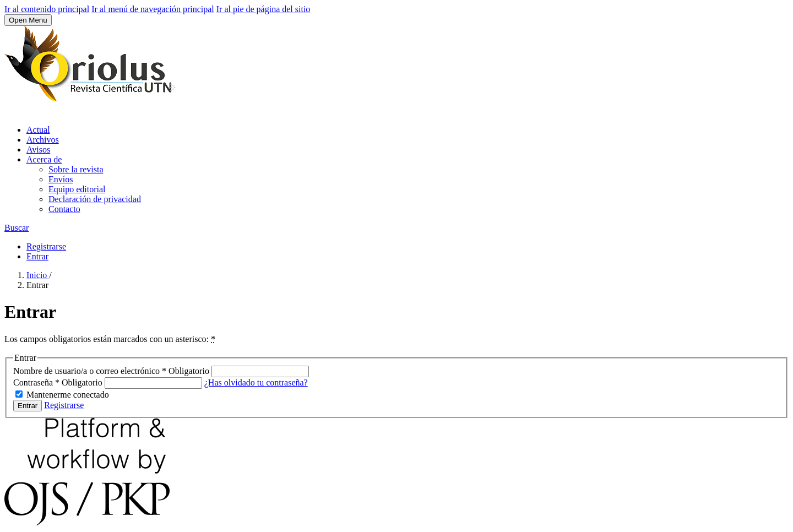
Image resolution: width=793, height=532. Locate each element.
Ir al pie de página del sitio (264, 9)
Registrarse (46, 246)
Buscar (17, 228)
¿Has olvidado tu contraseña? (256, 382)
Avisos (38, 150)
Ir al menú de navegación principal (153, 9)
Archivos (43, 140)
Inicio (38, 275)
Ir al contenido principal (47, 9)
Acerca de (44, 159)
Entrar (37, 256)
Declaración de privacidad (95, 199)
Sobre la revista (76, 169)
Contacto (64, 209)
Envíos (61, 179)
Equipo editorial (77, 189)
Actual (38, 130)
